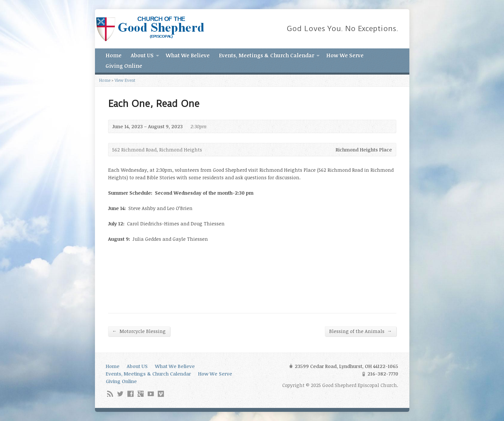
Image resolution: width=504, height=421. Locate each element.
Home (113, 55)
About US (142, 55)
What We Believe (188, 55)
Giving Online (124, 66)
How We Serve (345, 55)
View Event (125, 80)
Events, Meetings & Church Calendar (266, 55)
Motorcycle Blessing (139, 331)
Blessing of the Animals (360, 331)
